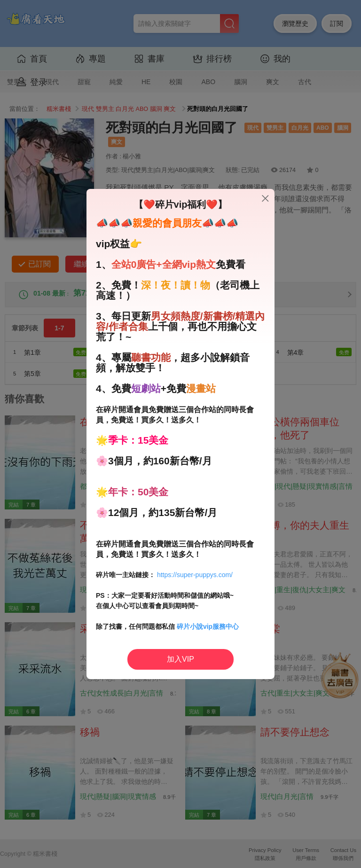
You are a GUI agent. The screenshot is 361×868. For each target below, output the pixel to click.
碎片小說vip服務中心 (208, 626)
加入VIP (180, 659)
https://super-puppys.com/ (195, 575)
